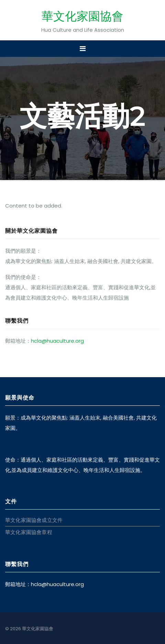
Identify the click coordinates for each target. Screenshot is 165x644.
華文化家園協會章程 (29, 532)
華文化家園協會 (82, 16)
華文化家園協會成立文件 (34, 520)
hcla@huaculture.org (57, 341)
